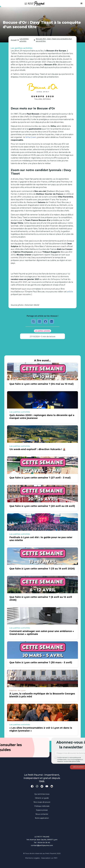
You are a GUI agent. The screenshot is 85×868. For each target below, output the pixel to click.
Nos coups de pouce (42, 802)
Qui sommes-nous (42, 794)
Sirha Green (31, 137)
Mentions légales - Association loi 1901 (41, 858)
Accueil (14, 40)
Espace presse (42, 810)
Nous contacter (42, 814)
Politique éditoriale (42, 806)
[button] (82, 3)
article (70, 292)
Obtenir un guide (42, 798)
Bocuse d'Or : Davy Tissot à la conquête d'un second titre (54, 40)
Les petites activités (24, 40)
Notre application (42, 818)
